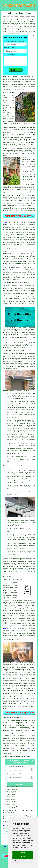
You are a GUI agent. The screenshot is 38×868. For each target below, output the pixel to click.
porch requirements (15, 625)
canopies (32, 353)
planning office (13, 150)
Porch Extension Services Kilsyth (16, 757)
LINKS (19, 10)
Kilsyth (5, 223)
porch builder (23, 152)
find (8, 721)
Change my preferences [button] (23, 861)
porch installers (30, 233)
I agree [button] (23, 853)
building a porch (12, 27)
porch (4, 289)
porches (24, 339)
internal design (8, 120)
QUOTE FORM (6, 629)
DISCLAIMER (33, 10)
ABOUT (23, 10)
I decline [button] (23, 857)
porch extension (27, 25)
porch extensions (17, 239)
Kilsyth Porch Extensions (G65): (14, 20)
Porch (4, 221)
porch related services (25, 622)
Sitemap (4, 846)
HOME (16, 10)
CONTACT (28, 10)
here (28, 749)
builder (14, 78)
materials (8, 92)
